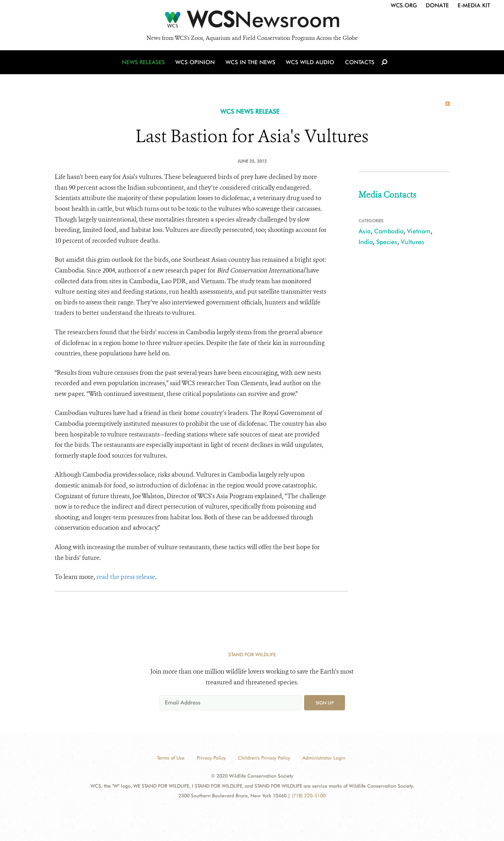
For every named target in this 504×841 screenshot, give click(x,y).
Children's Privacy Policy (264, 758)
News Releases (145, 63)
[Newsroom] (252, 21)
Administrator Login (324, 758)
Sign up (325, 703)
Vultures (413, 242)
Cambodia (389, 231)
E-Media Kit (474, 5)
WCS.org (404, 5)
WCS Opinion (196, 63)
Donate (437, 5)
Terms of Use (171, 758)
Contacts (359, 63)
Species (387, 242)
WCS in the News (251, 63)
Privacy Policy (211, 758)
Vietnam (419, 231)
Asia (365, 231)
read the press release (126, 577)
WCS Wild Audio (310, 63)
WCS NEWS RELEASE (250, 111)
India (366, 242)
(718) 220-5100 (309, 796)
